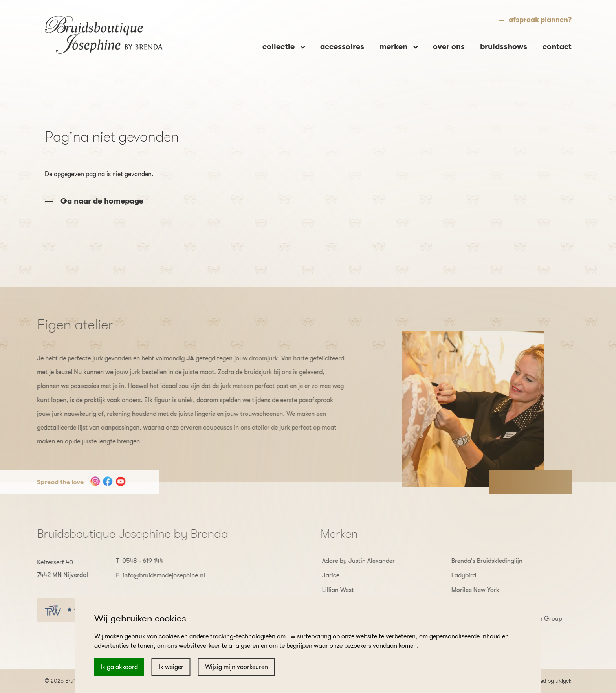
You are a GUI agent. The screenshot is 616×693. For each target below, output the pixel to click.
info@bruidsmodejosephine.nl (147, 575)
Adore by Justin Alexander (375, 561)
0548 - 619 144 (126, 561)
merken (394, 45)
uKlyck (564, 681)
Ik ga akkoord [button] (119, 667)
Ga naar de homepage (102, 201)
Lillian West (355, 590)
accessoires (342, 45)
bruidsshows (504, 45)
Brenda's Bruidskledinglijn (504, 561)
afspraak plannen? (540, 18)
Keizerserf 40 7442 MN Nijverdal (46, 569)
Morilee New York (492, 590)
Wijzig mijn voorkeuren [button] (236, 667)
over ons (449, 45)
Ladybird (481, 575)
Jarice (348, 575)
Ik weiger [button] (171, 667)
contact (557, 45)
